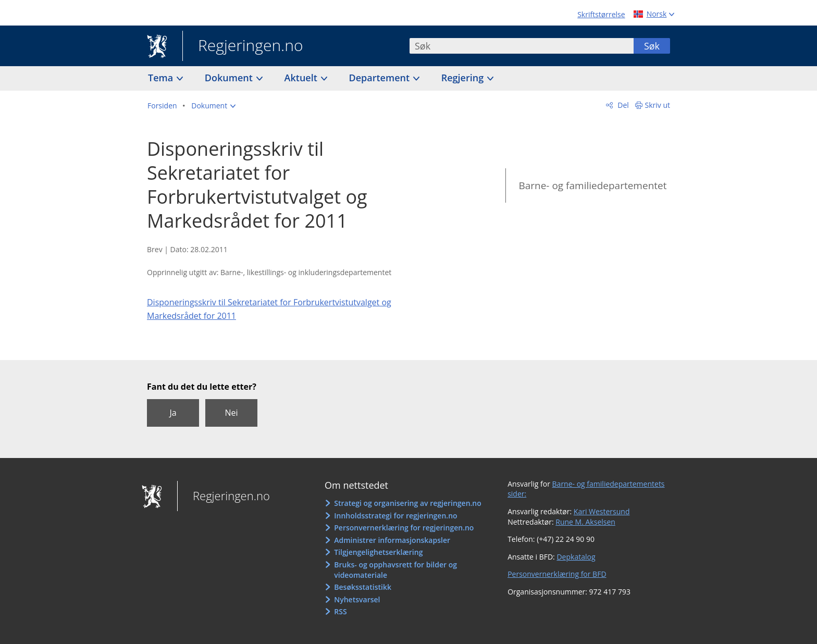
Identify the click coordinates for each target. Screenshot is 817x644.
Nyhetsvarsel (357, 599)
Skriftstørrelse (601, 14)
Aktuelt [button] (302, 78)
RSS (340, 611)
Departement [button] (381, 78)
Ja (173, 413)
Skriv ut (658, 105)
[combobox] (522, 46)
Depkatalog (576, 557)
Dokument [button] (230, 78)
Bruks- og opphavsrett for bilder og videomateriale (395, 570)
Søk (652, 46)
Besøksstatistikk (363, 587)
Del (622, 105)
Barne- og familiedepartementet (592, 185)
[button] (213, 106)
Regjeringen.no (243, 46)
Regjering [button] (464, 78)
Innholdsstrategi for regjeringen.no (395, 516)
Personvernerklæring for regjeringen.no (404, 528)
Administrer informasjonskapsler (392, 540)
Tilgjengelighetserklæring (378, 552)
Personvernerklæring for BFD (557, 574)
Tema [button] (162, 78)
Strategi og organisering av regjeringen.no (408, 503)
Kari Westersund (602, 511)
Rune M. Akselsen (585, 522)
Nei (231, 413)
